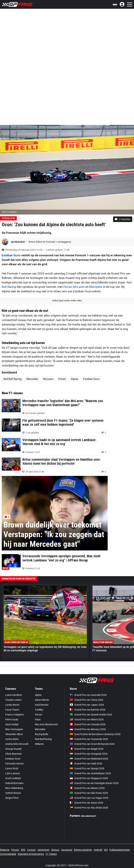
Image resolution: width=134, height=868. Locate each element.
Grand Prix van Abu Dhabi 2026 (89, 808)
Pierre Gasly (12, 719)
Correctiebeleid (8, 854)
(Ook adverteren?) (88, 816)
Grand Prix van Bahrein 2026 (88, 710)
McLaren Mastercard (46, 724)
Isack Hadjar (12, 724)
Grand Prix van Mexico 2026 (87, 788)
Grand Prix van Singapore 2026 (89, 778)
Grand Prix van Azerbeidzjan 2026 (90, 773)
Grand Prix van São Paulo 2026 (89, 793)
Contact (31, 850)
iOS (106, 850)
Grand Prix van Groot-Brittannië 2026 (92, 744)
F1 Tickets (51, 854)
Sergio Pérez (12, 798)
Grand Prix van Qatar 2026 (87, 803)
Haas (38, 719)
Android (98, 850)
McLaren (79, 287)
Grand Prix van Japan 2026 (87, 705)
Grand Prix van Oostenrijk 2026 (89, 739)
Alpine (75, 379)
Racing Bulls (42, 734)
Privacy (15, 850)
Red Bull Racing (12, 379)
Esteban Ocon (8, 218)
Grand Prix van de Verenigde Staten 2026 (94, 783)
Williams (39, 744)
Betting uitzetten (83, 850)
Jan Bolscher (18, 242)
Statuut (55, 850)
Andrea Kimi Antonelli (17, 744)
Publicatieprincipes (120, 850)
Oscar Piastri (12, 710)
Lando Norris (12, 705)
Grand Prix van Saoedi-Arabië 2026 (91, 715)
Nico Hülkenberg (14, 788)
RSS (23, 850)
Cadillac (39, 710)
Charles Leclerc (13, 700)
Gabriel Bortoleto (14, 783)
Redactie (5, 850)
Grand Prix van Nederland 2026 (89, 759)
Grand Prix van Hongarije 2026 (89, 754)
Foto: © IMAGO (9, 212)
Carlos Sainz (12, 739)
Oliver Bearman (14, 754)
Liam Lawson (13, 773)
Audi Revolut (42, 705)
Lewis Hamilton (14, 695)
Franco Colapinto (15, 715)
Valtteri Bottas (13, 793)
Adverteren (43, 850)
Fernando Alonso (14, 764)
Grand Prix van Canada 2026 (88, 724)
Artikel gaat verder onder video (67, 301)
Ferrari (68, 287)
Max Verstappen (14, 729)
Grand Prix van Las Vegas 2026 (89, 798)
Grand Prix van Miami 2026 (87, 719)
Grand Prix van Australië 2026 (88, 695)
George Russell (13, 749)
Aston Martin (42, 700)
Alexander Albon (14, 734)
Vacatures (67, 850)
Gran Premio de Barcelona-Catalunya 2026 (95, 734)
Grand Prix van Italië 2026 (86, 764)
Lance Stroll (12, 768)
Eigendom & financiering (31, 854)
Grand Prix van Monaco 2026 (88, 729)
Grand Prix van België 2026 (87, 749)
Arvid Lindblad (13, 778)
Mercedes (96, 287)
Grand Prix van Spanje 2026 (87, 768)
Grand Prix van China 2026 (87, 700)
